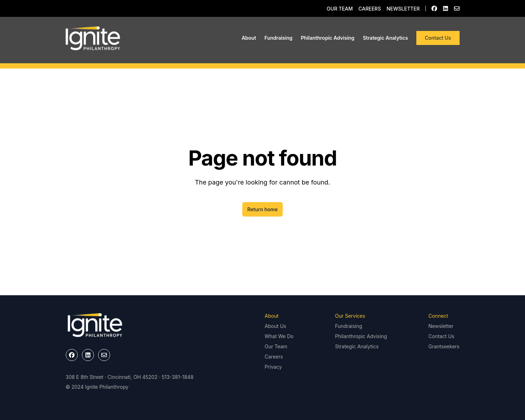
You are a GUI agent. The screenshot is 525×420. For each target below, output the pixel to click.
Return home (262, 209)
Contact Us (438, 38)
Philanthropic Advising (328, 38)
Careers (370, 9)
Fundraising (278, 38)
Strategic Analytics (385, 38)
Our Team (340, 9)
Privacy (273, 367)
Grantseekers (444, 346)
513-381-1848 (178, 377)
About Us (276, 326)
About (249, 38)
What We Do (279, 336)
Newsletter (403, 9)
